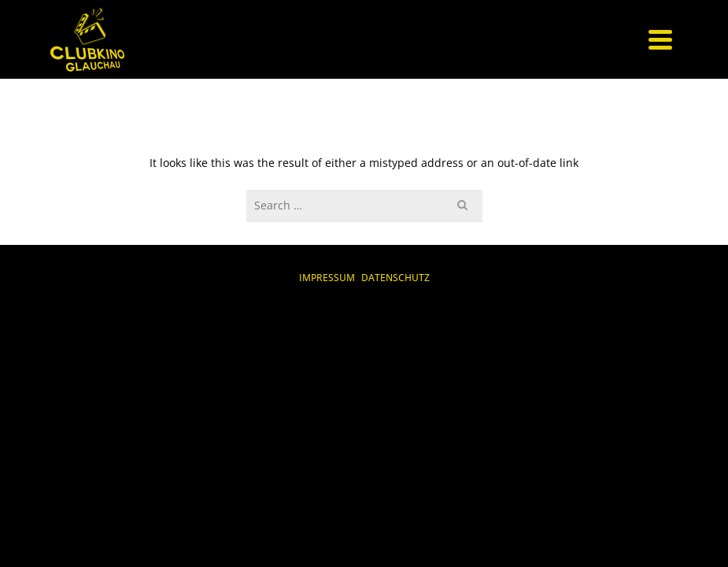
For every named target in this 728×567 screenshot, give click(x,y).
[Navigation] (660, 39)
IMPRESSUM (327, 278)
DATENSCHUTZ (395, 278)
